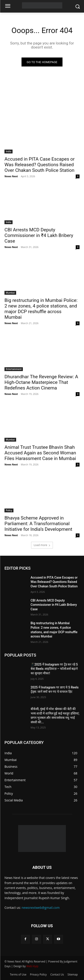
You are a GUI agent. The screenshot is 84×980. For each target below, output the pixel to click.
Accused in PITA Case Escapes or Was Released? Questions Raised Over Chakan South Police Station (40, 165)
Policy (9, 510)
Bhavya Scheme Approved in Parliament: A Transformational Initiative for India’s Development (38, 524)
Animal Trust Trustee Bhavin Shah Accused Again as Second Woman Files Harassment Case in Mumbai (40, 453)
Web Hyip (32, 966)
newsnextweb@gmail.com (41, 908)
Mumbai (10, 293)
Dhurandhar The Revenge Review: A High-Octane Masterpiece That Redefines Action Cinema (41, 382)
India (9, 151)
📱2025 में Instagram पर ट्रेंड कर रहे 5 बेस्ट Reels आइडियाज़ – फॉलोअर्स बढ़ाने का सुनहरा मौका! (54, 669)
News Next (11, 176)
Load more (42, 545)
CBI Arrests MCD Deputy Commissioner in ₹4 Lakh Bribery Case (39, 235)
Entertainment (14, 369)
